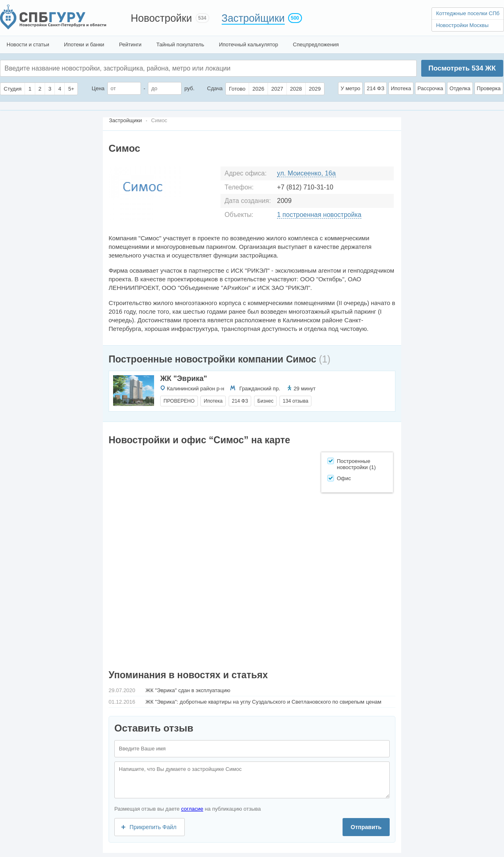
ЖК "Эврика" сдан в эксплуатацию (188, 690)
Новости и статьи (28, 44)
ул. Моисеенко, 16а (306, 173)
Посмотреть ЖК (462, 68)
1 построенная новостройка (319, 215)
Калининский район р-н (195, 389)
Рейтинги (130, 44)
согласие (192, 809)
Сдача (215, 88)
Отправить (366, 827)
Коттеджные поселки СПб (468, 13)
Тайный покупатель (180, 44)
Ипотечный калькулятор (249, 44)
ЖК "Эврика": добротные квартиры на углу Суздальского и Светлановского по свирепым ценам (263, 702)
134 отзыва (295, 401)
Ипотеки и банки (84, 44)
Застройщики (253, 18)
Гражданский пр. (260, 389)
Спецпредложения (316, 44)
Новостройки (161, 18)
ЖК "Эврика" (184, 378)
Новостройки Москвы (462, 25)
